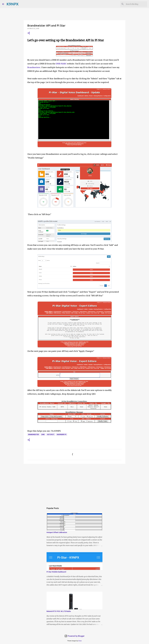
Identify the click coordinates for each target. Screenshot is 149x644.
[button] (29, 33)
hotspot (51, 434)
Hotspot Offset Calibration (57, 532)
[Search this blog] (135, 4)
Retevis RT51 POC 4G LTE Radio (59, 611)
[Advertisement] (74, 484)
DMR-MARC (61, 64)
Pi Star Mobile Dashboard (56, 572)
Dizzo (80, 641)
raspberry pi (62, 434)
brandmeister (34, 434)
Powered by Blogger (74, 636)
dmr (43, 434)
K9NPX (13, 4)
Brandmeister (34, 67)
